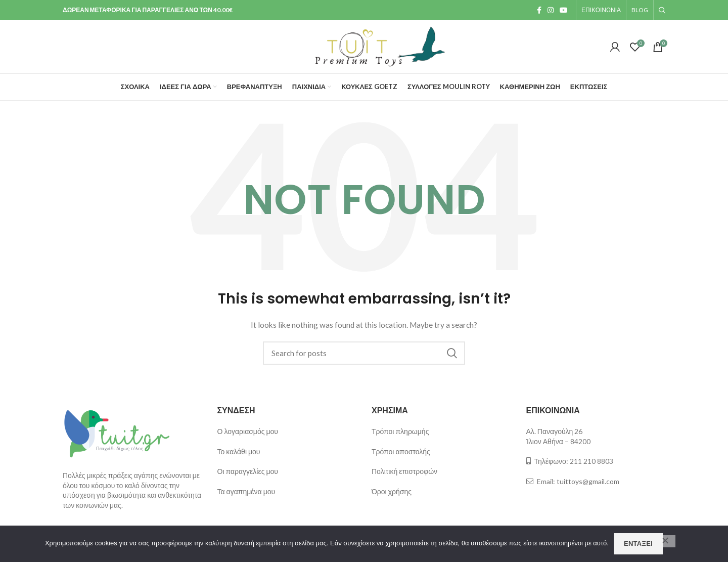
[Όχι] (665, 541)
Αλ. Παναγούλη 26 (555, 431)
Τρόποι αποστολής (401, 451)
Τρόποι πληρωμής (400, 431)
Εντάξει (638, 544)
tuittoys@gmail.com (588, 481)
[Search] (364, 353)
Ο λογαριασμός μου (248, 431)
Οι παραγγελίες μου (248, 471)
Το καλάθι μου (239, 451)
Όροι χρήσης (392, 491)
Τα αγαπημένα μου (246, 491)
